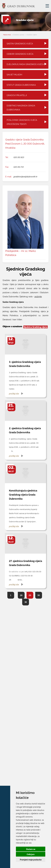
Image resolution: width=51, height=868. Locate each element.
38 (26, 602)
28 (21, 595)
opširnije (38, 296)
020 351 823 (19, 157)
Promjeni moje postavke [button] (31, 860)
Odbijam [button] (31, 854)
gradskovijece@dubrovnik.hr (25, 176)
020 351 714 (19, 167)
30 (39, 595)
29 (30, 595)
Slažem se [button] (31, 849)
